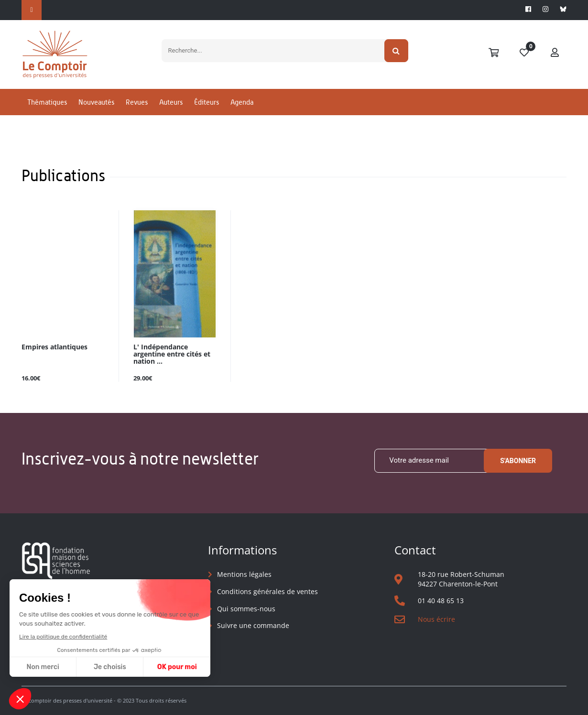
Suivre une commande (253, 625)
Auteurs (171, 102)
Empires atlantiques (54, 347)
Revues (137, 102)
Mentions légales (244, 574)
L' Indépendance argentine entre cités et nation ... (172, 354)
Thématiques (47, 102)
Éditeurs (207, 102)
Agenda (242, 102)
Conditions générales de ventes (267, 591)
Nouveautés (96, 102)
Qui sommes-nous (246, 609)
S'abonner (518, 461)
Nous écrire (436, 619)
